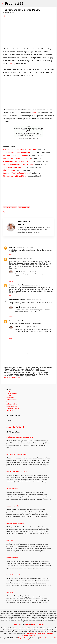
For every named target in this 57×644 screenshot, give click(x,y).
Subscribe (40, 624)
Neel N (17, 271)
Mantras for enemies (10, 207)
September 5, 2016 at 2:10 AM (35, 321)
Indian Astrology (12, 404)
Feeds (15, 624)
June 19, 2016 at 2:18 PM (34, 285)
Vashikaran (10, 398)
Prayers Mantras (12, 393)
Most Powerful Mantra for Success (17, 472)
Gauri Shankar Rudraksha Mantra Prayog (18, 164)
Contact (51, 638)
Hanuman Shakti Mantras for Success (17, 158)
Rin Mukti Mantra (10, 170)
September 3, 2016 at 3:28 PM (34, 300)
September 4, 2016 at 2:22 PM (28, 307)
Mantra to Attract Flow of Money (15, 176)
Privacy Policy (43, 638)
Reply (11, 255)
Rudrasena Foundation (18, 299)
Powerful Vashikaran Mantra (15, 523)
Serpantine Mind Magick (18, 285)
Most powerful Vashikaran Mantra (17, 454)
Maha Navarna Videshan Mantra (15, 167)
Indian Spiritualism (13, 408)
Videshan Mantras (24, 207)
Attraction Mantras (12, 489)
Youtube (34, 624)
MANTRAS (10, 592)
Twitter (21, 624)
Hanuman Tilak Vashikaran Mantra (16, 173)
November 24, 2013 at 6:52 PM (25, 247)
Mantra (35, 113)
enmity (12, 64)
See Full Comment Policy (12, 377)
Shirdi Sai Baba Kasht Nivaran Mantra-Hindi (20, 437)
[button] (4, 16)
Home (8, 391)
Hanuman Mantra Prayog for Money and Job (19, 150)
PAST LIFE (10, 540)
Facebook (27, 624)
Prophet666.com (30, 227)
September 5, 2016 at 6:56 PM (28, 327)
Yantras (9, 396)
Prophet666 (14, 3)
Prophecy (10, 402)
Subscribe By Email (15, 427)
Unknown (13, 247)
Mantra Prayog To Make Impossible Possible (20, 152)
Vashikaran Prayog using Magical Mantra (19, 161)
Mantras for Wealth (12, 558)
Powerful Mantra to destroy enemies (18, 575)
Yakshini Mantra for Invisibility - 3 (16, 155)
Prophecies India (12, 406)
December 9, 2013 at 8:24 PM (28, 271)
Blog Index (10, 410)
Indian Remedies (12, 400)
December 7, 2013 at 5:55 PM (24, 259)
